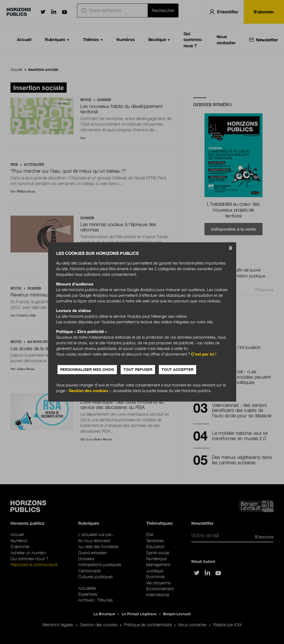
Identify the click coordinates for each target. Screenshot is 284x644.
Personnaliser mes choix (87, 370)
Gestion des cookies (88, 391)
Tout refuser (138, 370)
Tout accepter (177, 370)
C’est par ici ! (204, 354)
